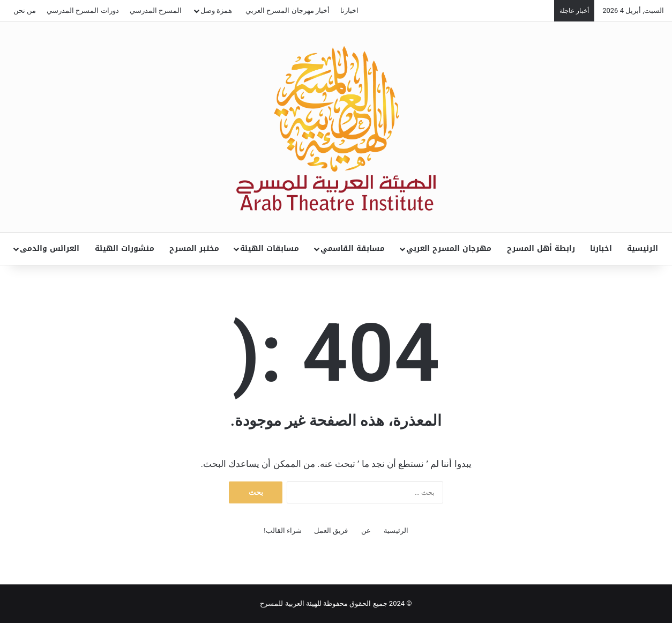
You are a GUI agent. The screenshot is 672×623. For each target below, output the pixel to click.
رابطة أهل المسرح (541, 249)
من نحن (25, 10)
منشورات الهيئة (125, 249)
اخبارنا (349, 10)
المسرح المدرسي (156, 10)
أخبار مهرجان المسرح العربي (288, 10)
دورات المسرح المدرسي (83, 10)
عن (366, 531)
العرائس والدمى (50, 249)
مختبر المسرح (194, 249)
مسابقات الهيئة (270, 249)
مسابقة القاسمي (353, 249)
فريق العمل (331, 531)
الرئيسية (643, 249)
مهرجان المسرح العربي (449, 249)
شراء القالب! (283, 531)
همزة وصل (216, 10)
